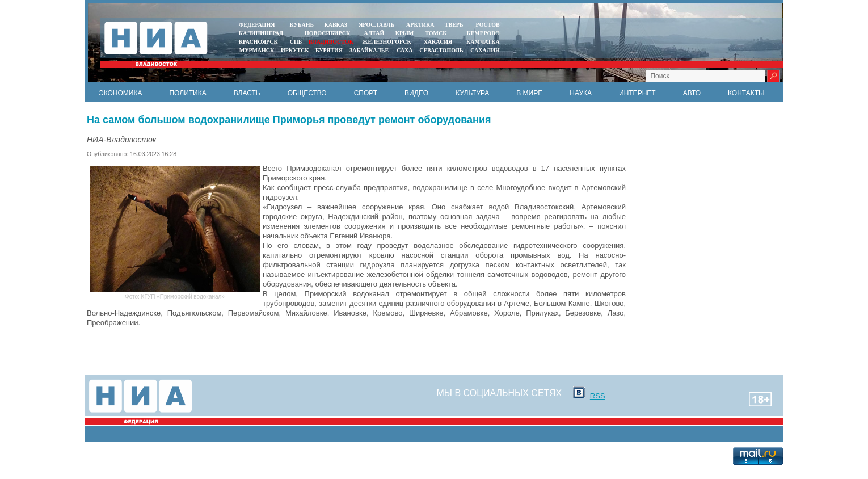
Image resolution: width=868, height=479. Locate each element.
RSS (598, 396)
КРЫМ (405, 33)
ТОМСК (437, 33)
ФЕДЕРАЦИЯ (257, 25)
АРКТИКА (420, 25)
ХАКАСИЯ (437, 42)
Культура (472, 93)
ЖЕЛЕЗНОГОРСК (387, 42)
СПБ (296, 42)
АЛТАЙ (374, 33)
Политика (187, 93)
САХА (404, 50)
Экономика (120, 93)
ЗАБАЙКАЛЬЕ (370, 50)
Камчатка (483, 42)
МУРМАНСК (257, 50)
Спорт (366, 93)
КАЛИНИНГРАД (261, 33)
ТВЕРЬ (454, 25)
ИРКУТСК (295, 50)
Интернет (637, 93)
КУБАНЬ (302, 25)
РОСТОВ (488, 25)
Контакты (746, 93)
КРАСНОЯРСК (258, 42)
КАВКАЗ (336, 25)
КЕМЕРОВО (483, 33)
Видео (416, 93)
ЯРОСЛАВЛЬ (376, 25)
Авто (692, 93)
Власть (247, 93)
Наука (581, 93)
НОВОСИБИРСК (327, 33)
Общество (307, 93)
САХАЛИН (485, 50)
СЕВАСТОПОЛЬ (441, 50)
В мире (529, 93)
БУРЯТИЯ (329, 50)
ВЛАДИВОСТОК (331, 42)
